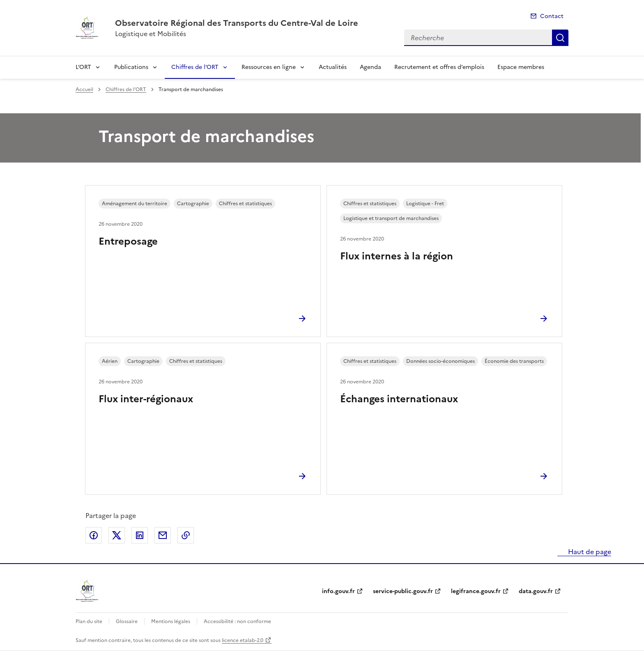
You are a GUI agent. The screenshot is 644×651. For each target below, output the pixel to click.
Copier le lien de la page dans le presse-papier (186, 535)
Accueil (84, 89)
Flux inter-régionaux (146, 399)
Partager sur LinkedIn (140, 535)
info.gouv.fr (338, 591)
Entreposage (128, 241)
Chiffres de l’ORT (195, 67)
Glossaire (127, 621)
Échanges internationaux (399, 399)
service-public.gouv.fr (403, 591)
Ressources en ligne (269, 67)
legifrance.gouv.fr (476, 591)
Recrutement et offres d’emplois (439, 67)
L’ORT (83, 67)
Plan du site (89, 621)
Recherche (560, 38)
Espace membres (521, 67)
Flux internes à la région (397, 256)
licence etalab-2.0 (243, 640)
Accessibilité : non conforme (237, 621)
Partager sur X (117, 535)
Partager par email (163, 535)
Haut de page (589, 552)
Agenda (370, 67)
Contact (552, 16)
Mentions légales (171, 621)
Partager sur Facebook (94, 535)
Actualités (333, 67)
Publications (131, 67)
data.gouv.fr (536, 591)
